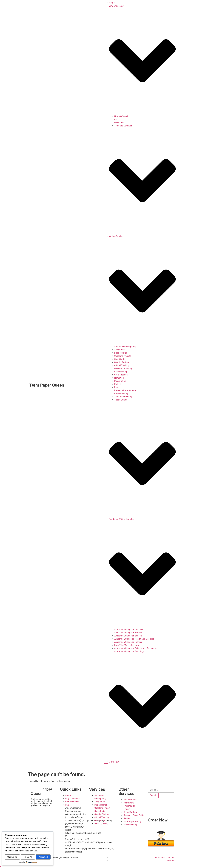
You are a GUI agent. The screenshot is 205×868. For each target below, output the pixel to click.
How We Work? (121, 116)
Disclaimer (119, 123)
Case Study (119, 359)
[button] (1, 866)
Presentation (120, 381)
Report (117, 387)
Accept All (43, 857)
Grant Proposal (121, 375)
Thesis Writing (121, 400)
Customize (12, 857)
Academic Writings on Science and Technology (136, 648)
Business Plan (121, 353)
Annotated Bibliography (125, 347)
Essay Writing (121, 372)
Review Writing (121, 394)
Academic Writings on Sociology (129, 651)
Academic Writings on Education (129, 633)
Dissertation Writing (123, 368)
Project (117, 384)
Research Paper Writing (125, 390)
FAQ (116, 119)
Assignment (120, 350)
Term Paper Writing (123, 397)
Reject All (28, 857)
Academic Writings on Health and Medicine (134, 639)
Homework (119, 378)
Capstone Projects (123, 356)
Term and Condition (123, 126)
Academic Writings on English (128, 636)
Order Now (114, 762)
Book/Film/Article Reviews (126, 645)
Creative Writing (122, 362)
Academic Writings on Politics (128, 642)
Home (112, 3)
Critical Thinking (122, 365)
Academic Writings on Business (129, 629)
